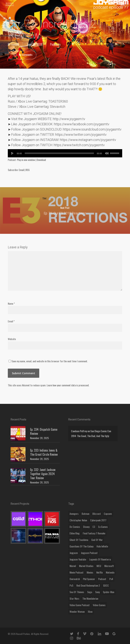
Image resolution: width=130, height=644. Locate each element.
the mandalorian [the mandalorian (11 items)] (90, 598)
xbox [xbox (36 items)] (90, 611)
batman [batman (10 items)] (85, 514)
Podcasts (55, 44)
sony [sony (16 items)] (97, 592)
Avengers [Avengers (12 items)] (74, 514)
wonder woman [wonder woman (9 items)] (77, 611)
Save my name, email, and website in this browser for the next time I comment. (50, 361)
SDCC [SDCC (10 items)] (106, 585)
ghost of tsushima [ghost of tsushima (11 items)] (79, 540)
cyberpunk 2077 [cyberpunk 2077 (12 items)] (98, 520)
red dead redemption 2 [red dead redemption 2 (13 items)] (88, 585)
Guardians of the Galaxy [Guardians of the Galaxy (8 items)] (81, 546)
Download (41, 160)
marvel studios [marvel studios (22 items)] (86, 566)
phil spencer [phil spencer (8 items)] (89, 579)
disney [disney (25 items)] (86, 527)
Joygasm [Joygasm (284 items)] (74, 553)
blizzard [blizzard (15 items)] (97, 514)
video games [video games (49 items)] (99, 605)
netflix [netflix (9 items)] (99, 572)
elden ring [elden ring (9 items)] (75, 533)
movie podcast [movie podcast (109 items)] (77, 572)
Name (11, 303)
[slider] (59, 153)
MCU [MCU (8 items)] (99, 566)
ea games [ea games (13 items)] (103, 527)
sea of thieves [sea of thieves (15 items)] (77, 592)
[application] (65, 153)
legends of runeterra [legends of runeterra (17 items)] (100, 559)
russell (15, 44)
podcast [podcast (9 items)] (102, 579)
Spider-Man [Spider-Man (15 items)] (109, 592)
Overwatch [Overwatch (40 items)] (75, 579)
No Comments (22, 55)
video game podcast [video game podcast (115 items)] (80, 605)
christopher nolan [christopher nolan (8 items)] (78, 520)
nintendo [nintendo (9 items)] (110, 572)
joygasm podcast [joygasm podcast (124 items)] (89, 553)
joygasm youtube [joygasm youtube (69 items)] (78, 559)
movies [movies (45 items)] (90, 572)
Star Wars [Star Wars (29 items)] (74, 598)
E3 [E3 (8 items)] (94, 527)
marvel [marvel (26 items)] (73, 566)
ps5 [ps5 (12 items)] (71, 585)
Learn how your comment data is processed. (68, 385)
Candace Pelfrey (79, 431)
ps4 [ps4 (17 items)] (111, 579)
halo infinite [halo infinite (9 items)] (102, 546)
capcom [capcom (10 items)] (108, 514)
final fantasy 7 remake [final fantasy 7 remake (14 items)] (94, 533)
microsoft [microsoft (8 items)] (109, 566)
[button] (123, 4)
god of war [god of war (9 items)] (97, 540)
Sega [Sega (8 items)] (90, 592)
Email (21, 170)
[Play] (12, 153)
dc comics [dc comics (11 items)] (75, 527)
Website (12, 339)
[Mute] (107, 153)
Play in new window (26, 160)
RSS (28, 170)
